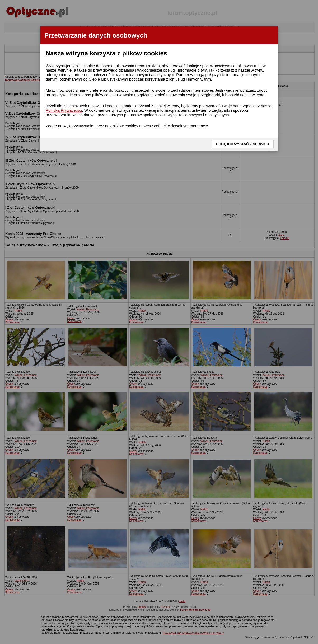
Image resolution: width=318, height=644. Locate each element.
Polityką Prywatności (64, 110)
